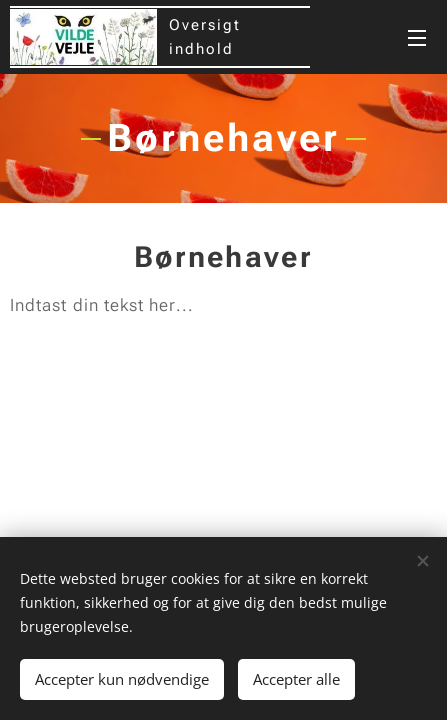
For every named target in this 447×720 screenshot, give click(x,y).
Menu (417, 38)
